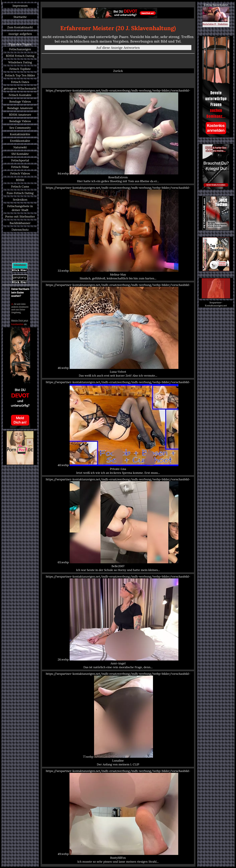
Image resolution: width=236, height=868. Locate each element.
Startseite (20, 17)
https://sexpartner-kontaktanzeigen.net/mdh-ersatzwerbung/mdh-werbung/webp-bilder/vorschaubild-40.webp (118, 427)
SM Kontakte (20, 154)
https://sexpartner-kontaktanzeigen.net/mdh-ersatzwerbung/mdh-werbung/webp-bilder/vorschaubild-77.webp (118, 719)
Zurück (118, 71)
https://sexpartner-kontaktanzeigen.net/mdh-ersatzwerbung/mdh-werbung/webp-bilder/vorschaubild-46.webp (118, 330)
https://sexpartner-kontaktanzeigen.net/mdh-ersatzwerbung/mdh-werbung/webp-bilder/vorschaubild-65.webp (118, 525)
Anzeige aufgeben (20, 34)
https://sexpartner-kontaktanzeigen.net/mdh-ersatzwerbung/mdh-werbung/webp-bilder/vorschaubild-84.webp (118, 136)
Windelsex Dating (20, 62)
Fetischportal (20, 160)
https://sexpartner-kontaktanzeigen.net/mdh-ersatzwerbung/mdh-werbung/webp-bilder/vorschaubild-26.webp (118, 622)
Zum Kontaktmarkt (20, 27)
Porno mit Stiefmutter (20, 216)
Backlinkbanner (20, 223)
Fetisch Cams (20, 186)
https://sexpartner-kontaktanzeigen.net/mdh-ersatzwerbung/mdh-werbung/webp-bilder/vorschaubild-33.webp (118, 233)
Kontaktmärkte (20, 134)
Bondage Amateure (20, 108)
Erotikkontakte (20, 141)
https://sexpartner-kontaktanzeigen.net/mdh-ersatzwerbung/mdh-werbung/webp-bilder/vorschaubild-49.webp (118, 816)
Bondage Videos (20, 101)
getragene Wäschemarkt (20, 88)
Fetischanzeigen (20, 49)
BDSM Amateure (20, 115)
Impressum (20, 6)
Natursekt (20, 147)
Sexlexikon (20, 200)
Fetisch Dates (20, 82)
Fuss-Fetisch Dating (20, 193)
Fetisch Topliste (20, 69)
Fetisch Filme (20, 167)
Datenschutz (20, 230)
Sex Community (20, 128)
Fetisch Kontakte (20, 95)
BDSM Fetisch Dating (20, 56)
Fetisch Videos (20, 173)
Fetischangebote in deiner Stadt (20, 208)
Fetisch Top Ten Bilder (20, 75)
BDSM (20, 180)
